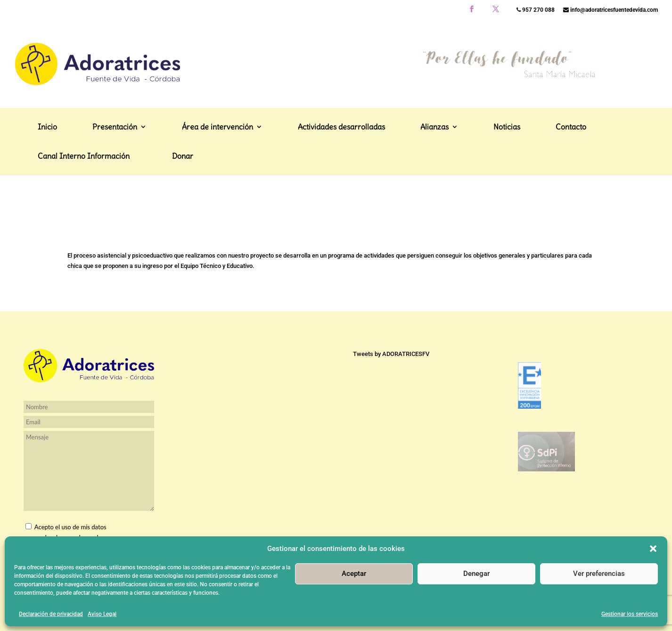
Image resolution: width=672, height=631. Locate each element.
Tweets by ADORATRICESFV (391, 354)
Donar (183, 191)
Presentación (115, 163)
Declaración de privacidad (51, 614)
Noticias (507, 163)
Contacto (571, 163)
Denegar (476, 574)
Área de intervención (217, 163)
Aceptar (354, 574)
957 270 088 (536, 10)
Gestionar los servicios (630, 614)
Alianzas (434, 163)
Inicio (47, 163)
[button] (653, 549)
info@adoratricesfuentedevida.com (611, 10)
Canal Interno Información (84, 192)
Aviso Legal (102, 614)
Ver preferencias (599, 574)
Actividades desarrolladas (341, 163)
